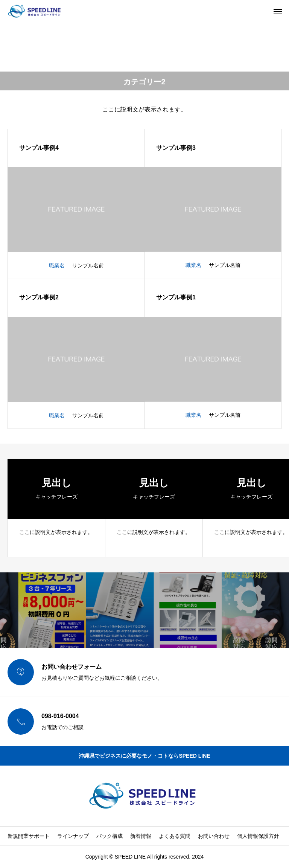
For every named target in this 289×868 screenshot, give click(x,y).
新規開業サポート (29, 836)
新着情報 (141, 836)
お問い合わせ (214, 836)
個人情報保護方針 (258, 836)
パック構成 (110, 836)
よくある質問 (175, 836)
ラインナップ (73, 836)
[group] (56, 508)
